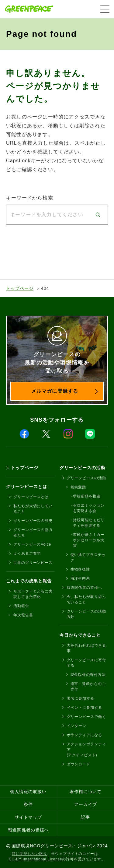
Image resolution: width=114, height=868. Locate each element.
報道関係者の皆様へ (85, 588)
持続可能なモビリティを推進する (89, 523)
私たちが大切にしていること (33, 509)
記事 (85, 817)
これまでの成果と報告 (29, 581)
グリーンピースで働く (86, 717)
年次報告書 (23, 615)
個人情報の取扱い (28, 792)
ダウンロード (79, 764)
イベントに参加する (85, 708)
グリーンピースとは (27, 487)
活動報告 (21, 606)
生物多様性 (80, 569)
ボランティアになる (85, 735)
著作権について (86, 792)
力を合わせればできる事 (86, 648)
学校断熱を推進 (87, 496)
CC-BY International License (36, 859)
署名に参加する (81, 698)
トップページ (20, 288)
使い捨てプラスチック (88, 557)
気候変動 (78, 487)
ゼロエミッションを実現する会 (89, 508)
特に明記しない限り (29, 854)
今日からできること (80, 635)
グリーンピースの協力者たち (33, 532)
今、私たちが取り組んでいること (86, 599)
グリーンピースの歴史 (33, 521)
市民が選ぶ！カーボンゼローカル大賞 (89, 540)
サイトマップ (28, 817)
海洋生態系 (80, 578)
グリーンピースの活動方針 (86, 614)
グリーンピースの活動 (83, 468)
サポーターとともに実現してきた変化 (33, 594)
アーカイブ (86, 804)
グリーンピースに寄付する (86, 663)
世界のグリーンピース (33, 563)
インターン (77, 726)
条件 (28, 804)
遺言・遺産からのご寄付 (88, 687)
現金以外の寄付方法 (88, 675)
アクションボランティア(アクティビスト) (86, 750)
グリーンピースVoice (32, 544)
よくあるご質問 (27, 553)
